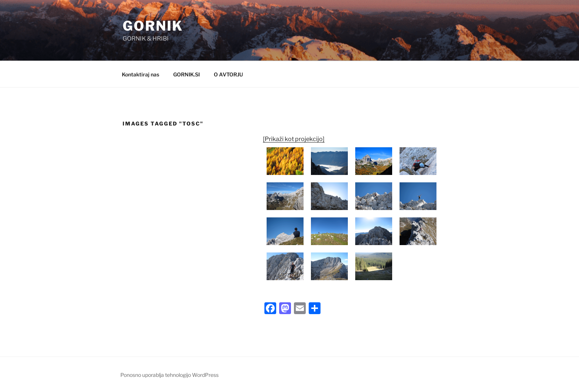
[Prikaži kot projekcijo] (294, 139)
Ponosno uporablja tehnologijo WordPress (169, 375)
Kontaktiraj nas (141, 74)
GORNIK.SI (186, 74)
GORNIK (153, 26)
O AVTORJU (228, 74)
